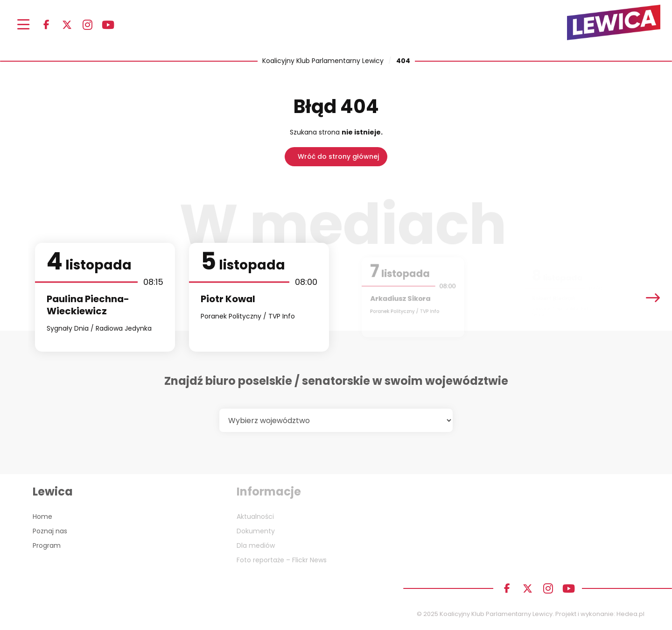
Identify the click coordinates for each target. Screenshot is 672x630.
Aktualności (255, 517)
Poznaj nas (50, 531)
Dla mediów (256, 545)
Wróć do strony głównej (338, 156)
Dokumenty (256, 531)
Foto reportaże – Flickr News (282, 560)
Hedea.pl (630, 614)
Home (42, 517)
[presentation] (653, 297)
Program (47, 545)
